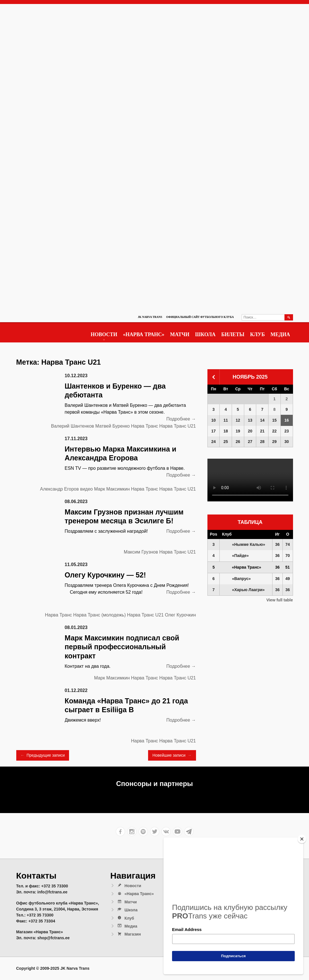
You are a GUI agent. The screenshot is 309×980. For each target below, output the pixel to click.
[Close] (302, 839)
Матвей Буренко (113, 426)
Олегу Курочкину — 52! (105, 575)
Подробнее (181, 419)
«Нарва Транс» (144, 334)
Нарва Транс (145, 426)
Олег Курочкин (180, 615)
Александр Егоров (59, 489)
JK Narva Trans (150, 317)
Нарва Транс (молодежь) (99, 615)
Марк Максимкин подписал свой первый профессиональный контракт (122, 647)
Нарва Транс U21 (177, 426)
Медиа (280, 334)
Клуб (258, 334)
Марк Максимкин (112, 489)
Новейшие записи (172, 755)
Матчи (180, 334)
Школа (205, 334)
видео (87, 489)
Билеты (233, 334)
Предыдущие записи (43, 755)
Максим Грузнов (141, 552)
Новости (104, 334)
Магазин (129, 934)
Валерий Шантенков (73, 426)
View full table (279, 600)
